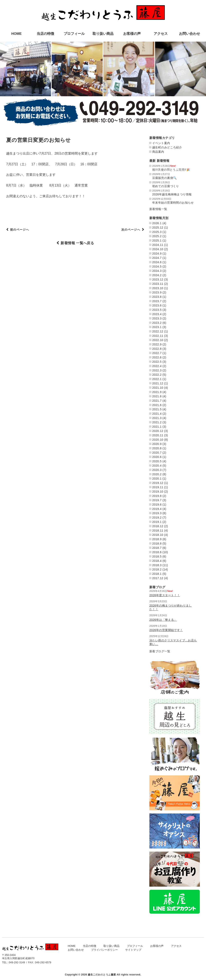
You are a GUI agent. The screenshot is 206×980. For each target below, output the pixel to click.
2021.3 (157, 418)
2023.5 (157, 310)
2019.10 (158, 492)
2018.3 (157, 565)
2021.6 (157, 405)
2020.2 (157, 474)
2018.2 (157, 569)
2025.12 (158, 228)
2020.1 (157, 479)
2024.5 (157, 266)
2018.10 (158, 535)
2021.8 (157, 396)
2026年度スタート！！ (165, 595)
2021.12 (158, 383)
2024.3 (157, 271)
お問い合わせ (190, 34)
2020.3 (157, 470)
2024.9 (157, 254)
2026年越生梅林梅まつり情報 (172, 194)
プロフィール (74, 34)
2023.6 (157, 305)
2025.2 (157, 236)
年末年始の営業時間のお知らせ (173, 203)
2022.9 (157, 344)
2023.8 (157, 297)
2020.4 (157, 466)
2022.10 (158, 340)
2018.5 (157, 556)
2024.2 (157, 275)
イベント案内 (161, 143)
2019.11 (158, 487)
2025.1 (157, 241)
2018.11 (158, 530)
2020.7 (157, 453)
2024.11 (158, 245)
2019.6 (157, 505)
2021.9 (157, 392)
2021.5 (157, 409)
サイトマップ (133, 950)
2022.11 (158, 336)
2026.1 (157, 223)
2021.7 (157, 401)
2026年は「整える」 (163, 620)
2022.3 (157, 370)
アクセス (161, 34)
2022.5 (157, 362)
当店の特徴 (45, 34)
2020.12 (158, 431)
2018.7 (157, 548)
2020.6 (157, 457)
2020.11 (158, 435)
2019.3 (157, 513)
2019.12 (158, 483)
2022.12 (158, 331)
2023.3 (157, 318)
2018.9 (157, 539)
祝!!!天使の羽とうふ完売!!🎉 (171, 170)
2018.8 (157, 543)
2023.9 (157, 292)
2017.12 (158, 578)
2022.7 (157, 353)
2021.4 (157, 414)
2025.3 (157, 232)
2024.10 (158, 249)
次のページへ (129, 230)
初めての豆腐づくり (166, 186)
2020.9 (157, 444)
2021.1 (157, 427)
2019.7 (157, 500)
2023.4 (157, 314)
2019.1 (157, 522)
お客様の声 (132, 34)
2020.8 (157, 448)
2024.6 (157, 262)
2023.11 (158, 284)
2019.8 (157, 496)
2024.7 (157, 258)
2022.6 (157, 357)
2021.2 (157, 422)
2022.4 (157, 366)
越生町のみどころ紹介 (167, 147)
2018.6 (157, 552)
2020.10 (158, 440)
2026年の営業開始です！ (166, 630)
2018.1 (157, 574)
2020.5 (157, 461)
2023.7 (157, 301)
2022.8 (157, 349)
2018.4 (157, 561)
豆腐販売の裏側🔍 (164, 178)
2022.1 (157, 379)
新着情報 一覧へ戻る (77, 243)
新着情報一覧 (158, 209)
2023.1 (157, 327)
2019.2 (157, 518)
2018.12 (158, 526)
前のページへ (22, 230)
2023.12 (158, 279)
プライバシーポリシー (104, 950)
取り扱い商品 (103, 34)
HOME (16, 34)
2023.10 (158, 288)
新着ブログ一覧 (160, 651)
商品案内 (158, 152)
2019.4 (157, 509)
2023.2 (157, 323)
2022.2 (157, 375)
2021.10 (158, 388)
